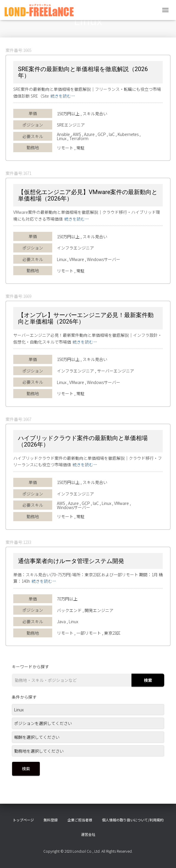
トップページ (23, 820)
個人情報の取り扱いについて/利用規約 (133, 820)
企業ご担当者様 (80, 820)
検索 (148, 680)
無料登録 (51, 820)
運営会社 (88, 834)
